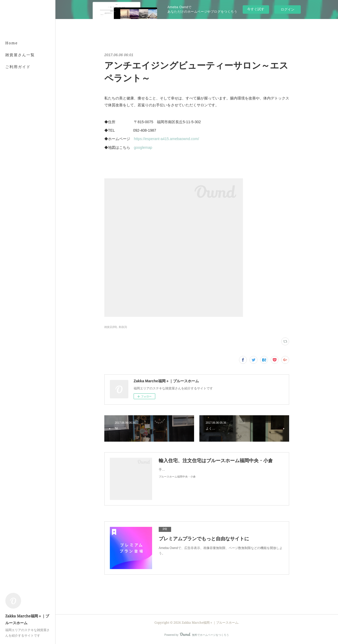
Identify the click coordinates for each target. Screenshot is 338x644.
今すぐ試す (256, 9)
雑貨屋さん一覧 (20, 55)
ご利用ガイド (18, 67)
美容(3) (123, 327)
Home (12, 43)
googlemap (143, 147)
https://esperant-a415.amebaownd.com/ (166, 139)
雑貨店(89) (111, 327)
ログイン (288, 9)
